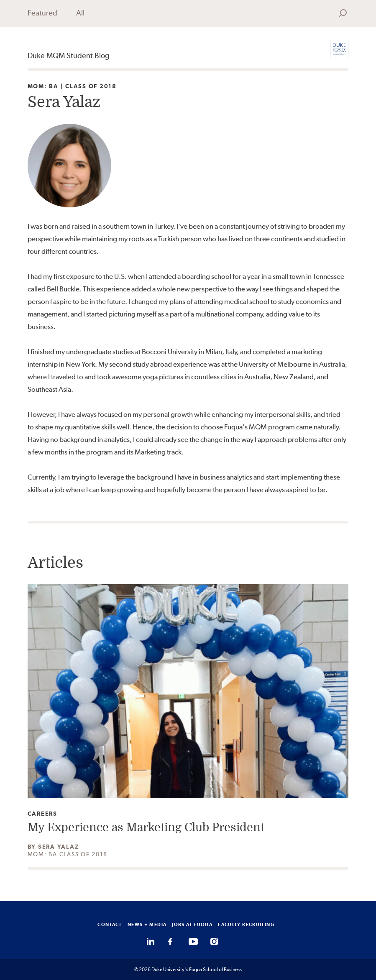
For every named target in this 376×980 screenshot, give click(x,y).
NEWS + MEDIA (147, 924)
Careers (42, 814)
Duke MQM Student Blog (69, 55)
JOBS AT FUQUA (192, 924)
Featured (42, 13)
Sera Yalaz (59, 847)
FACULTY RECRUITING (246, 924)
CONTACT (110, 924)
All (80, 13)
